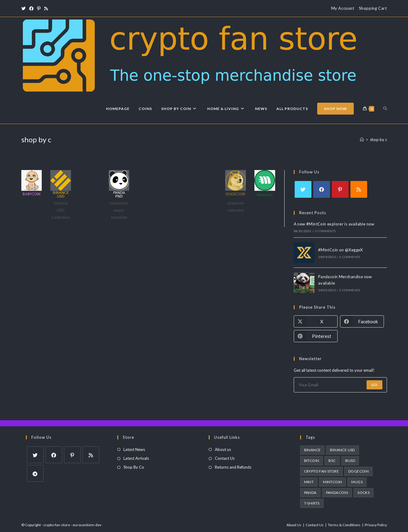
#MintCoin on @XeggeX (341, 250)
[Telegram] (35, 473)
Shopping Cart (373, 8)
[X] (303, 189)
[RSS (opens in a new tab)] (46, 9)
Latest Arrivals (136, 458)
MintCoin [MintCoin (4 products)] (332, 482)
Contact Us (225, 458)
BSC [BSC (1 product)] (332, 461)
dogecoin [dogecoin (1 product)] (358, 471)
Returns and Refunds (233, 467)
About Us (294, 525)
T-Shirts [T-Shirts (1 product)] (312, 503)
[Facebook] (322, 189)
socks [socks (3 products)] (364, 493)
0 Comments (325, 231)
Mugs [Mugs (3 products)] (357, 482)
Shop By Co (134, 467)
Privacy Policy (376, 525)
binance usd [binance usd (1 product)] (342, 450)
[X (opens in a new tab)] (24, 9)
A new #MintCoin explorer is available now (334, 224)
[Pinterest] (340, 189)
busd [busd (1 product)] (350, 461)
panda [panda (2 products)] (310, 493)
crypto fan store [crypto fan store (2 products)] (321, 471)
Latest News (134, 449)
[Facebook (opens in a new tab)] (31, 9)
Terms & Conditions (344, 525)
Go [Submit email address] (374, 385)
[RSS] (359, 189)
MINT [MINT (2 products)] (309, 482)
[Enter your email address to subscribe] (340, 385)
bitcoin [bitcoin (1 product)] (312, 461)
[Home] (362, 140)
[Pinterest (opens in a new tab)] (39, 9)
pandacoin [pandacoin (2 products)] (337, 493)
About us (223, 449)
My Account (343, 8)
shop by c (378, 140)
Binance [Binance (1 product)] (312, 450)
